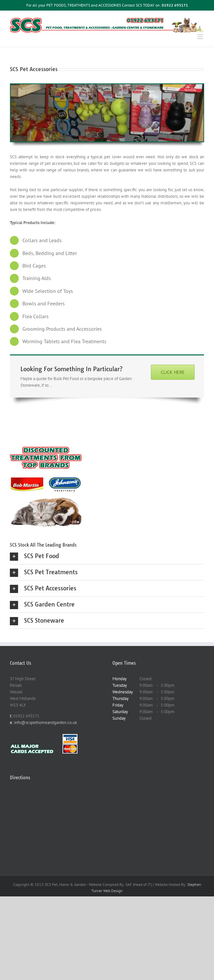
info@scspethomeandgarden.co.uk (45, 722)
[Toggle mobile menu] (201, 37)
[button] (107, 556)
